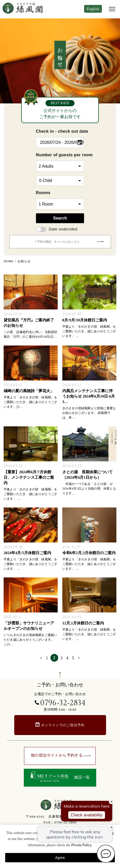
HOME (9, 261)
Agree (60, 858)
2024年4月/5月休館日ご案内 (27, 553)
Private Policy (81, 845)
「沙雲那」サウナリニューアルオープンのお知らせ (29, 626)
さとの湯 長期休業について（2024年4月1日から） (88, 475)
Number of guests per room (60, 155)
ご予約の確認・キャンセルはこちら (69, 242)
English (93, 9)
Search (60, 218)
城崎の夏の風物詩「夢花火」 (29, 391)
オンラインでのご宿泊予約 (63, 725)
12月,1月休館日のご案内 (83, 623)
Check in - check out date (60, 131)
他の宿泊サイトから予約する (61, 755)
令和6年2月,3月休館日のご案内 (89, 553)
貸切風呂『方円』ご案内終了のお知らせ (29, 323)
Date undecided (57, 229)
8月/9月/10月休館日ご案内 (85, 320)
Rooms (43, 193)
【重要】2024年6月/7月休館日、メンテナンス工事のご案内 (29, 477)
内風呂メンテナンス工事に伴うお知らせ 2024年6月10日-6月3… (89, 396)
